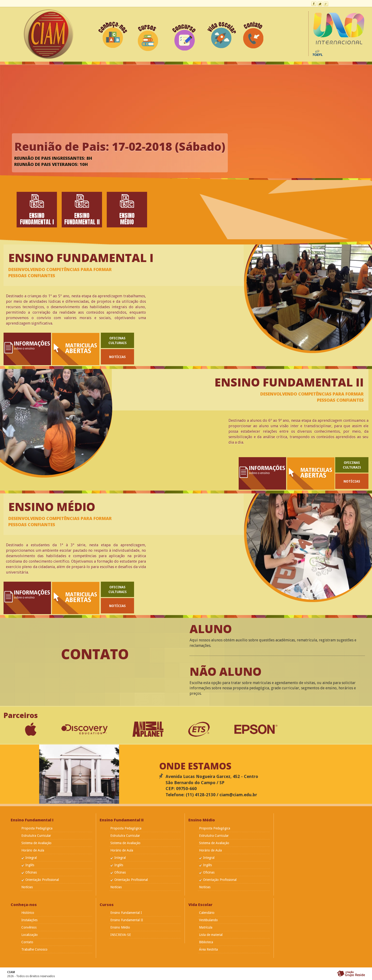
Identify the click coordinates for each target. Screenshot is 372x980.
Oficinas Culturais (118, 340)
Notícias (117, 357)
